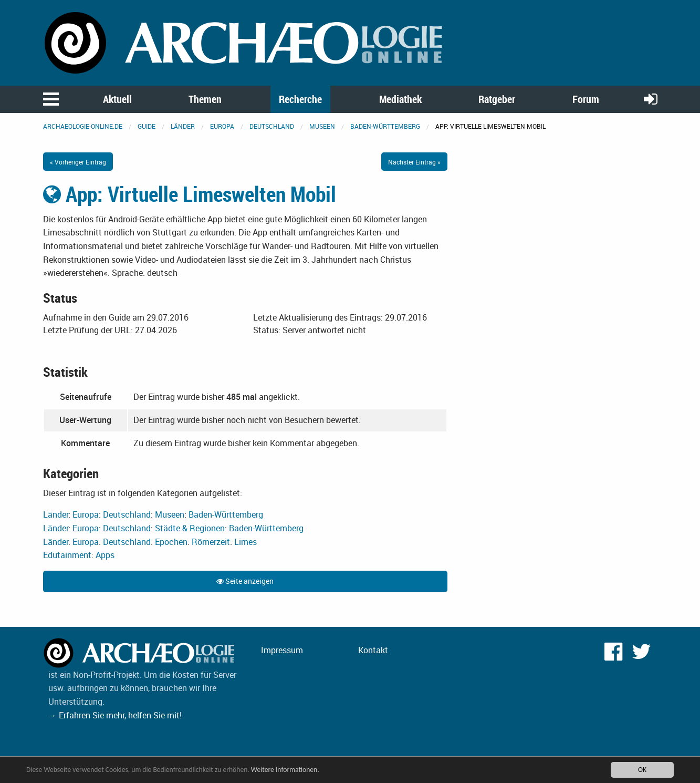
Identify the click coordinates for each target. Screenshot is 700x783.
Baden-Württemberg (385, 126)
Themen (205, 99)
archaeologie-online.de (83, 126)
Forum (586, 99)
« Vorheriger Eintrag (78, 162)
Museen (322, 126)
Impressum (282, 650)
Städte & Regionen (190, 528)
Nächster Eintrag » (414, 162)
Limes (245, 542)
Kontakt (373, 650)
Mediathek (400, 99)
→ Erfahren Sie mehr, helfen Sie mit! (115, 715)
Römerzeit (211, 542)
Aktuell (117, 99)
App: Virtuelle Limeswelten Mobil (190, 194)
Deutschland (272, 126)
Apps (105, 555)
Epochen (171, 542)
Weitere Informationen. (285, 770)
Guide (147, 126)
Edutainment (67, 555)
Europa (222, 126)
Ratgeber (497, 99)
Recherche (300, 99)
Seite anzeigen (245, 581)
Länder (183, 126)
